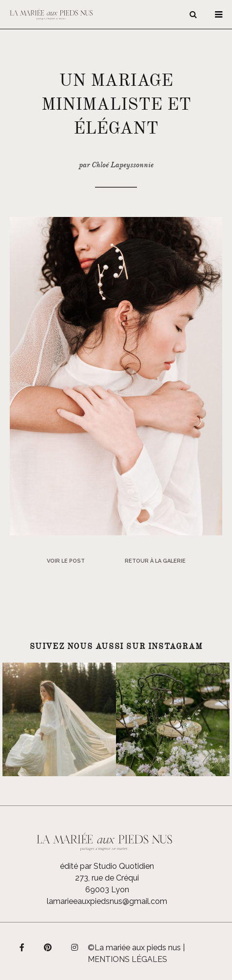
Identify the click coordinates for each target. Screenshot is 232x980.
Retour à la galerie (155, 561)
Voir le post (66, 561)
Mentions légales (127, 959)
